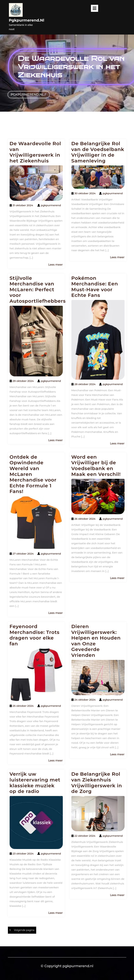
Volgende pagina (24, 930)
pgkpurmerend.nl (27, 20)
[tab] (95, 8)
